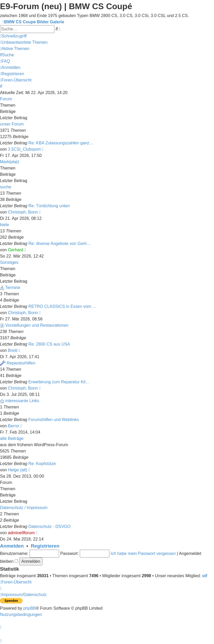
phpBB (30, 608)
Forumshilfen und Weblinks (54, 420)
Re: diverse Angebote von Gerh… (60, 244)
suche (6, 187)
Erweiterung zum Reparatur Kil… (59, 382)
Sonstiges (9, 262)
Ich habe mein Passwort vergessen (143, 553)
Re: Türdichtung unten (49, 206)
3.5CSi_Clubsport (24, 149)
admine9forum (21, 533)
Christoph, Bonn (23, 212)
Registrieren (45, 546)
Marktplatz (10, 162)
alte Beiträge (12, 438)
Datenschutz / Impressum (24, 508)
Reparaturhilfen (21, 363)
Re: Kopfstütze (42, 464)
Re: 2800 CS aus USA (49, 344)
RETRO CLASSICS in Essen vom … (63, 306)
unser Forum (12, 124)
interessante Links (22, 401)
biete (5, 225)
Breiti (13, 350)
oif (205, 576)
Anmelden (12, 546)
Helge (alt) (18, 470)
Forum (6, 99)
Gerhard (16, 250)
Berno (13, 426)
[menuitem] (24, 42)
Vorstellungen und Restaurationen (37, 325)
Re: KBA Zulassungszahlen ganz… (61, 143)
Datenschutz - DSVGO (50, 526)
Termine (13, 288)
